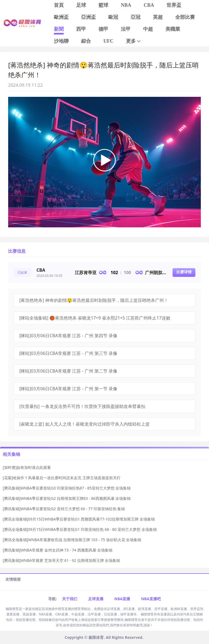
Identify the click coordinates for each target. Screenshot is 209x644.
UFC (108, 41)
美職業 (173, 29)
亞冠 (136, 17)
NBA (126, 5)
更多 (134, 41)
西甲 (81, 29)
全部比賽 (185, 17)
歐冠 (113, 17)
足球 (81, 5)
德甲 (103, 29)
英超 (158, 17)
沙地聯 (61, 41)
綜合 (86, 41)
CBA (149, 5)
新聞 (59, 29)
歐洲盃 (61, 17)
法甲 (126, 29)
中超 (148, 29)
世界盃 (174, 5)
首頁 (59, 5)
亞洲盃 (88, 17)
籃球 (103, 5)
